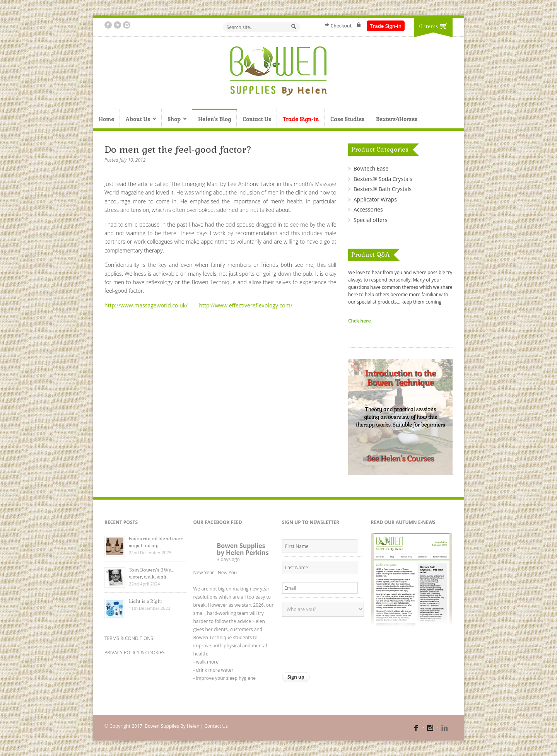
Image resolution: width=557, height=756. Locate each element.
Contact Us (257, 119)
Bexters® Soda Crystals (383, 179)
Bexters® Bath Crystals (383, 189)
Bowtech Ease (371, 168)
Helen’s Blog (214, 119)
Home (106, 119)
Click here (360, 321)
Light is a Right (145, 601)
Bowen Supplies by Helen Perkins (243, 549)
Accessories (368, 209)
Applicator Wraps (375, 199)
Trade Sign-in (386, 26)
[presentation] (341, 649)
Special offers (370, 220)
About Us (138, 120)
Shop (174, 120)
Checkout (341, 26)
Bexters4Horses (397, 119)
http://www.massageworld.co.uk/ (146, 305)
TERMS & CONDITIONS (129, 638)
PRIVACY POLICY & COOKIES (135, 653)
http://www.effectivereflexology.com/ (245, 305)
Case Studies (347, 119)
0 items (429, 26)
